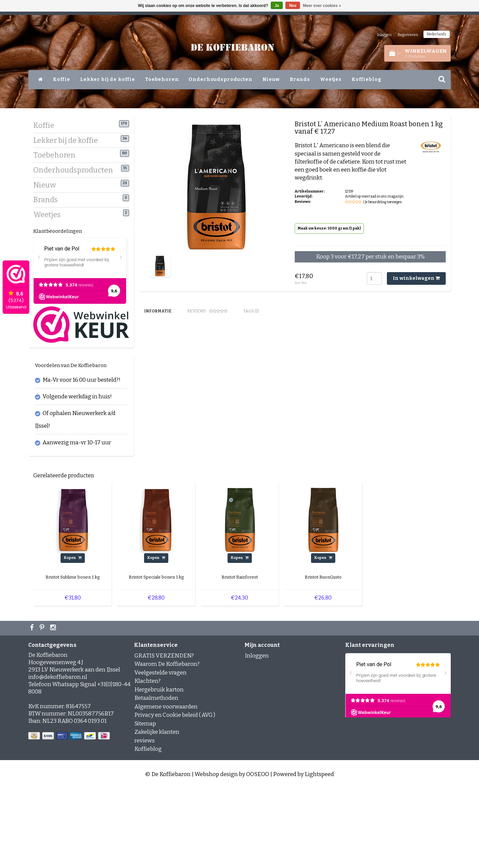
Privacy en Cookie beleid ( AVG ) (175, 795)
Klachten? (148, 761)
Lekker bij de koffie (108, 79)
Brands (300, 79)
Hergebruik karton (159, 769)
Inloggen (384, 35)
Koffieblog (367, 79)
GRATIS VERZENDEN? (164, 735)
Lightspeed (319, 854)
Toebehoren (162, 79)
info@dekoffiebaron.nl (58, 757)
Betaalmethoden (156, 778)
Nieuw (271, 79)
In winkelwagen (416, 278)
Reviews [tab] (207, 311)
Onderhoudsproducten (220, 79)
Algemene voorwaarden (166, 786)
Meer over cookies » (322, 6)
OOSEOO (258, 854)
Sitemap (145, 803)
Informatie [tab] (158, 311)
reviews (145, 820)
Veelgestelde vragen (160, 752)
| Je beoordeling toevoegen (383, 202)
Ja (277, 6)
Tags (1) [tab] (251, 311)
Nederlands (437, 34)
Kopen (73, 637)
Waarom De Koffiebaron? (167, 744)
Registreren (408, 35)
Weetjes (331, 79)
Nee (293, 6)
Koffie (62, 79)
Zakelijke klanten (157, 812)
